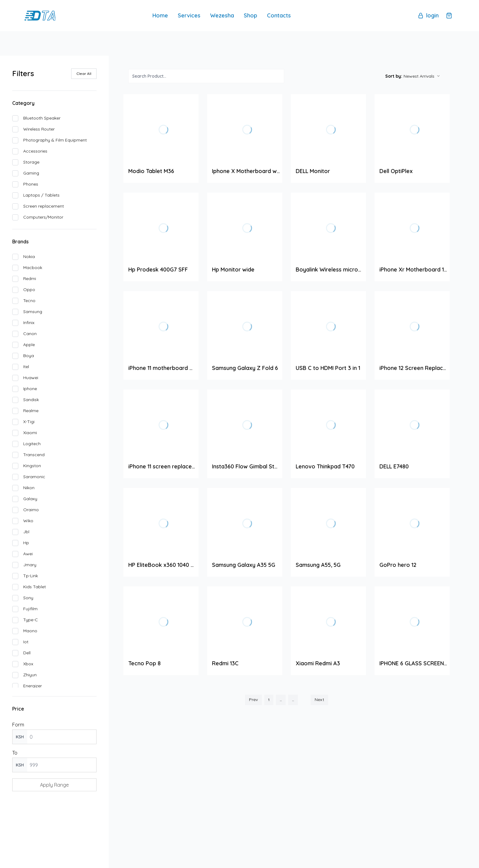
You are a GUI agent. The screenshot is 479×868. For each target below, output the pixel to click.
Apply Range (54, 785)
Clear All (84, 74)
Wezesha (222, 16)
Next (319, 700)
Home (160, 16)
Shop (250, 16)
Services (189, 16)
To (15, 753)
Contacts (279, 16)
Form (18, 725)
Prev (253, 700)
